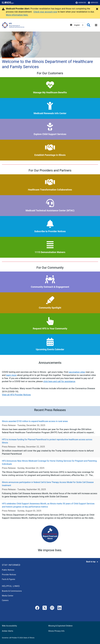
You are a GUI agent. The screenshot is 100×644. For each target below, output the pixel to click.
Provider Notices (9, 575)
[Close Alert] (97, 9)
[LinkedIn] (60, 608)
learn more (11, 375)
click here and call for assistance (59, 381)
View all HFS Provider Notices (16, 395)
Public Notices (8, 570)
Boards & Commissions (12, 591)
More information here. (17, 15)
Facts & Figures (9, 579)
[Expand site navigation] (96, 25)
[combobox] (79, 25)
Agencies (81, 3)
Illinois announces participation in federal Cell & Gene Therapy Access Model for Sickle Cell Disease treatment (48, 484)
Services (93, 3)
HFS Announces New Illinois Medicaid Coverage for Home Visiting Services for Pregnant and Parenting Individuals (49, 462)
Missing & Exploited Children (60, 626)
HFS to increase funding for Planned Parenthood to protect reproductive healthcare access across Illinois (47, 441)
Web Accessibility (9, 626)
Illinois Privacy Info (56, 631)
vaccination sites (77, 372)
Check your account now (45, 12)
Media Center (8, 596)
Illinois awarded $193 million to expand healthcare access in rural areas (35, 421)
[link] (37, 608)
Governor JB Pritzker (10, 638)
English (77, 25)
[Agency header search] (89, 25)
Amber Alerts (8, 631)
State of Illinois (29, 638)
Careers (5, 600)
